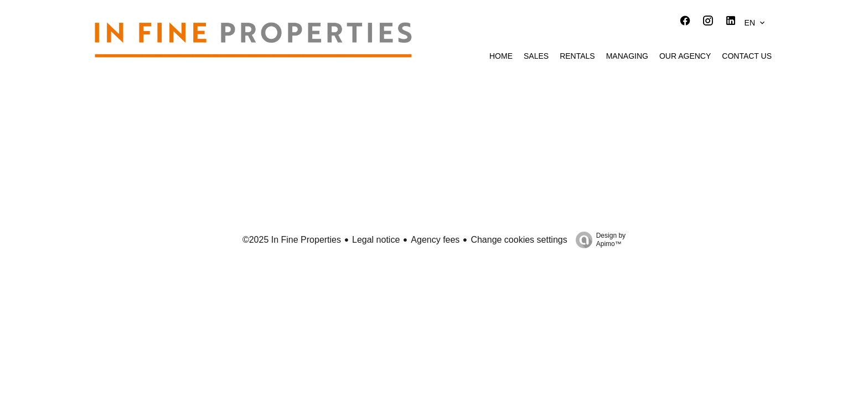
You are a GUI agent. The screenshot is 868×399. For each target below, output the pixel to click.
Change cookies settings (519, 240)
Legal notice (376, 240)
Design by (598, 240)
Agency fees (435, 240)
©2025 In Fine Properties (292, 240)
